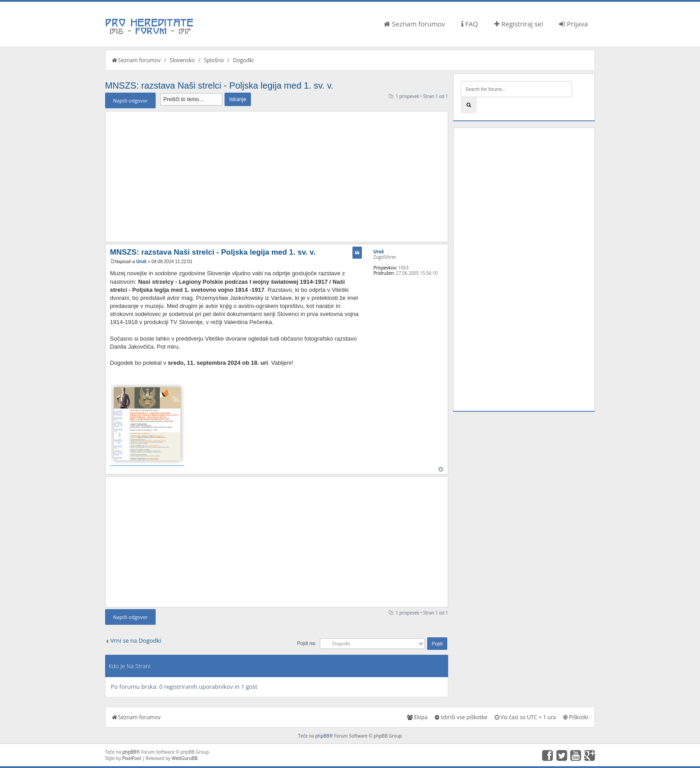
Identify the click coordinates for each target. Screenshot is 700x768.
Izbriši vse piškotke (461, 717)
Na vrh (441, 469)
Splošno (214, 60)
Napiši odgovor (130, 100)
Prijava (573, 24)
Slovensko (182, 60)
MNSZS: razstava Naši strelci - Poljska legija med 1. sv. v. (219, 85)
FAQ (470, 24)
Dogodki (243, 60)
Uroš (142, 262)
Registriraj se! (519, 24)
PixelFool (132, 758)
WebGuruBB (185, 758)
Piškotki (576, 717)
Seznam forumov (414, 24)
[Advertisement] (277, 176)
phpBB (322, 736)
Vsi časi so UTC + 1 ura (525, 717)
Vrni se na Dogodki (136, 640)
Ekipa (417, 717)
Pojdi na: (307, 643)
